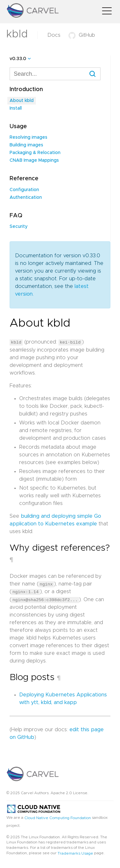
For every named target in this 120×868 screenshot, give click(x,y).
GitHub (82, 35)
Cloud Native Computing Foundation (58, 817)
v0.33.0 (18, 59)
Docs (54, 35)
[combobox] (55, 74)
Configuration (24, 190)
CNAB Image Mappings (34, 160)
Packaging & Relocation (35, 153)
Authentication (26, 198)
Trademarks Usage (75, 853)
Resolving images (28, 137)
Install (16, 108)
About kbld (22, 101)
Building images (26, 145)
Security (19, 227)
